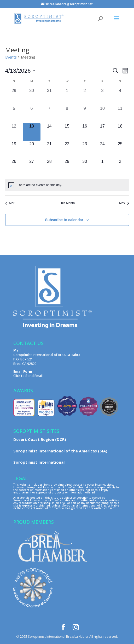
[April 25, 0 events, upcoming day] (120, 150)
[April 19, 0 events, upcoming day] (14, 150)
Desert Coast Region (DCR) (40, 439)
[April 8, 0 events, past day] (67, 114)
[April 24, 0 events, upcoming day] (102, 150)
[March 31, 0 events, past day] (49, 96)
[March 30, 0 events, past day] (32, 96)
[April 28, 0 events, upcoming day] (49, 167)
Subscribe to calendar (64, 220)
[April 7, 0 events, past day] (49, 114)
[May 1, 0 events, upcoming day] (102, 167)
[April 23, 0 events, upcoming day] (85, 150)
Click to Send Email (28, 376)
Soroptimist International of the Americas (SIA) (60, 451)
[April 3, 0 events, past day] (102, 96)
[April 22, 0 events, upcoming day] (67, 150)
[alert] (67, 185)
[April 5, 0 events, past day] (14, 114)
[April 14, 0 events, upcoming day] (49, 132)
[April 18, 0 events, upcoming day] (120, 132)
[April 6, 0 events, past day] (32, 114)
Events (11, 57)
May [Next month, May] (124, 203)
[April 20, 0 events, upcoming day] (32, 150)
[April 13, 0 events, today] (32, 132)
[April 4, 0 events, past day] (120, 96)
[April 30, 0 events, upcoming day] (85, 167)
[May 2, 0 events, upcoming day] (120, 167)
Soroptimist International (39, 462)
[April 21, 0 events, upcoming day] (49, 150)
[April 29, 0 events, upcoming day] (67, 167)
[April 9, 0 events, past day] (85, 114)
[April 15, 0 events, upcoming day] (67, 132)
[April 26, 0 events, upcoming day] (14, 167)
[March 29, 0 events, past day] (14, 96)
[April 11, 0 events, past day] (120, 114)
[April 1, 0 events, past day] (67, 96)
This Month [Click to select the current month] (67, 203)
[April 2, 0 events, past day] (85, 96)
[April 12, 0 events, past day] (14, 132)
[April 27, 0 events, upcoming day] (32, 167)
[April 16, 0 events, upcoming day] (85, 132)
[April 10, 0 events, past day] (102, 114)
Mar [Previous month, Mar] (10, 203)
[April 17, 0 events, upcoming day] (102, 132)
